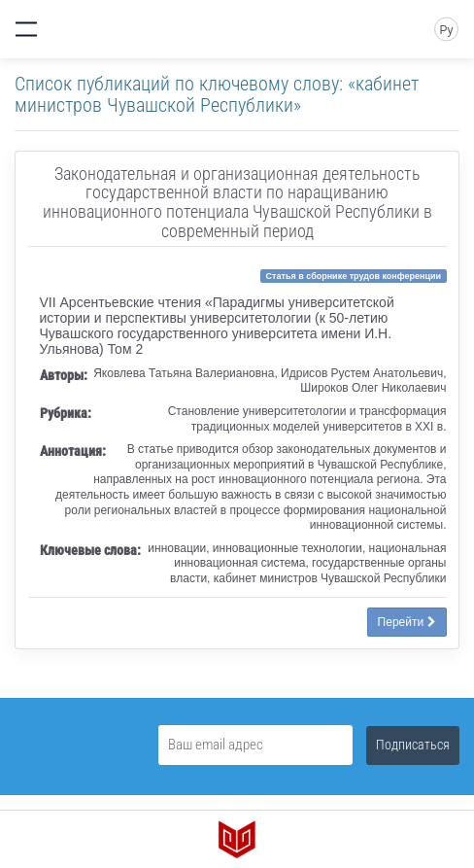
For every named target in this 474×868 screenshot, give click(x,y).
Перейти (407, 622)
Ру (446, 30)
